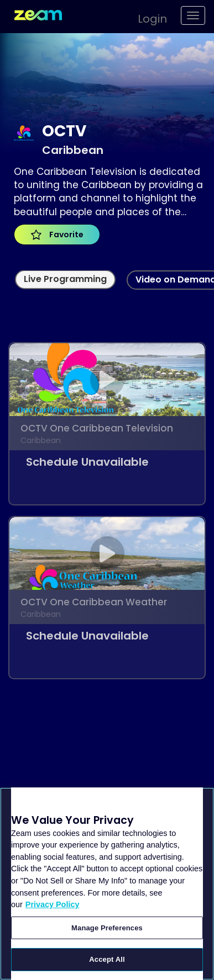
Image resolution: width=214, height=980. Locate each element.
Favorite (57, 235)
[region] (107, 884)
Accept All (107, 959)
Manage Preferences (107, 928)
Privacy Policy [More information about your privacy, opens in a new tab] (53, 904)
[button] (147, 17)
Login (152, 19)
